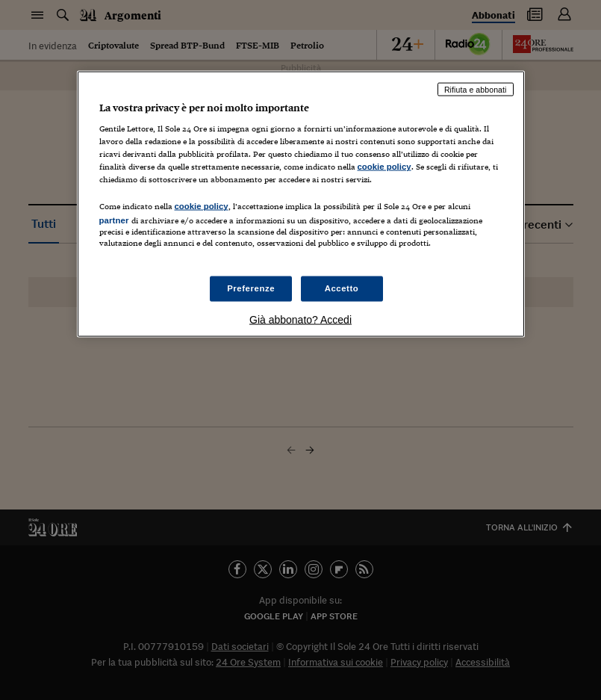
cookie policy (384, 167)
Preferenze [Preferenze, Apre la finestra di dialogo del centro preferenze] (251, 288)
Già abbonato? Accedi (300, 319)
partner (114, 220)
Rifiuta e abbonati (476, 89)
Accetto (342, 288)
